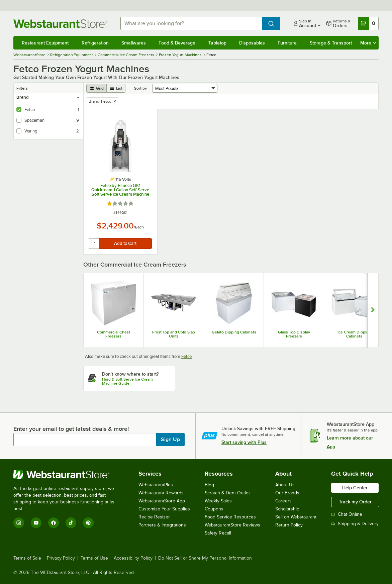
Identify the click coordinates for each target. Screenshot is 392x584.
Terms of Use (94, 558)
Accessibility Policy (133, 558)
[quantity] (94, 244)
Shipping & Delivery (355, 524)
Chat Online (347, 514)
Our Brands (287, 493)
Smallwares (134, 43)
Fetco (186, 356)
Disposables (252, 43)
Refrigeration (95, 43)
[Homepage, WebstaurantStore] (62, 24)
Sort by (140, 88)
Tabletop (217, 43)
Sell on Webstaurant (296, 517)
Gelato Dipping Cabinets (234, 332)
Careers (283, 501)
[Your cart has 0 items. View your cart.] (368, 23)
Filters (22, 88)
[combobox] (191, 23)
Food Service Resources (230, 517)
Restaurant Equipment (45, 43)
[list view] (116, 88)
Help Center (355, 488)
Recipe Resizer (154, 517)
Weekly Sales (218, 501)
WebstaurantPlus (156, 485)
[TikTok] (71, 523)
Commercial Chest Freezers (114, 334)
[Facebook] (54, 523)
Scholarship (287, 509)
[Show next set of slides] (373, 311)
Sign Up (170, 440)
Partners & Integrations (162, 525)
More (368, 43)
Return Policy (289, 525)
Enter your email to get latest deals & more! (71, 429)
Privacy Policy (61, 558)
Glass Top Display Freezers (294, 334)
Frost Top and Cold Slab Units (174, 334)
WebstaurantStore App (162, 501)
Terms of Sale (27, 558)
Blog (209, 485)
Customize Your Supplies (164, 509)
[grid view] (96, 88)
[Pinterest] (88, 523)
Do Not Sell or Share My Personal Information (205, 558)
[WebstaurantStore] (68, 475)
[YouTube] (36, 523)
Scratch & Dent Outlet (227, 493)
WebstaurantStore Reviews (232, 525)
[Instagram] (19, 523)
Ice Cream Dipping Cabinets (354, 334)
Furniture (287, 43)
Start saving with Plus (244, 442)
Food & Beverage (177, 43)
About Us (285, 485)
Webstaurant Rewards (161, 493)
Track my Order (355, 502)
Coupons (214, 509)
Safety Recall (218, 533)
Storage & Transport (331, 43)
